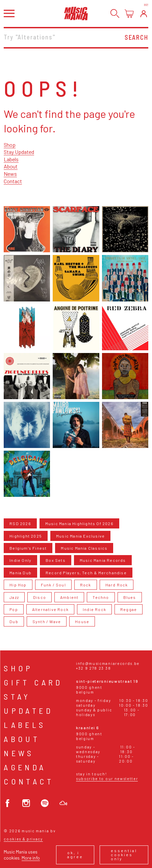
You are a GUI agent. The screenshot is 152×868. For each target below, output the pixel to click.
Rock (86, 585)
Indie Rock (94, 609)
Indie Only (20, 560)
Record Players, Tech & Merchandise (86, 573)
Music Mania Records (103, 560)
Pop (14, 609)
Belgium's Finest (28, 548)
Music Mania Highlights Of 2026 (79, 523)
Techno (101, 597)
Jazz (14, 597)
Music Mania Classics (84, 548)
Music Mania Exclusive (80, 536)
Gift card (33, 682)
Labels (11, 159)
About (11, 166)
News (10, 174)
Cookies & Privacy (23, 839)
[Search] (115, 14)
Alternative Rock (50, 609)
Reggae (129, 609)
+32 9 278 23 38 (93, 668)
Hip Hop (18, 585)
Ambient (69, 597)
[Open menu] (9, 13)
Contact (13, 181)
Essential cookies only (124, 855)
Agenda (25, 767)
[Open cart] (129, 14)
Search (136, 37)
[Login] (144, 14)
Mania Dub (20, 573)
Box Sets (56, 560)
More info (31, 858)
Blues (130, 597)
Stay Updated (19, 152)
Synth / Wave (47, 621)
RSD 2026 (20, 523)
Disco (40, 597)
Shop (10, 145)
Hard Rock (117, 585)
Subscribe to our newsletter (107, 779)
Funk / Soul (53, 585)
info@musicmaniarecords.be (108, 663)
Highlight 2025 (26, 536)
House (82, 621)
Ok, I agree (75, 855)
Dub (14, 621)
